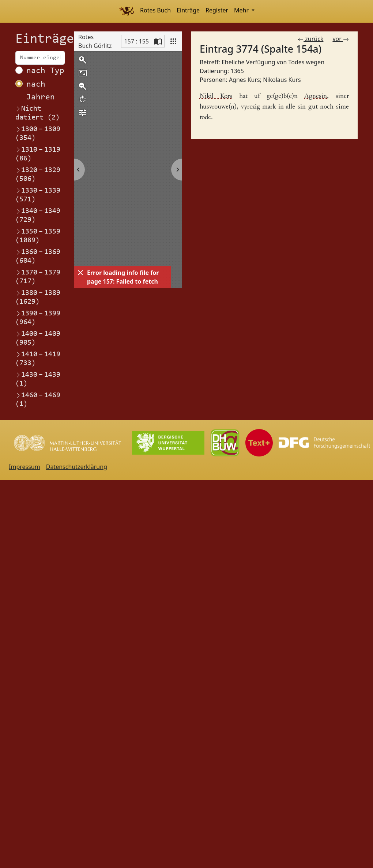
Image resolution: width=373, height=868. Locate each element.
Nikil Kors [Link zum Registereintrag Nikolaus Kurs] (216, 96)
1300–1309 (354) (38, 133)
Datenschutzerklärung (77, 467)
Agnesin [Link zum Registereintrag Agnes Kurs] (316, 96)
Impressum (25, 467)
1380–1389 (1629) (38, 297)
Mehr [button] (242, 10)
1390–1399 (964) (38, 318)
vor (341, 39)
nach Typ (45, 71)
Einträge (188, 10)
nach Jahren (41, 91)
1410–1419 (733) (38, 359)
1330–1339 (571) (38, 195)
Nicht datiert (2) (37, 113)
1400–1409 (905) (38, 338)
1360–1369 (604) (38, 256)
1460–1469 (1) (38, 399)
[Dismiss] (80, 273)
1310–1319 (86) (38, 154)
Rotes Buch (155, 10)
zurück (310, 39)
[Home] (126, 11)
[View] (173, 41)
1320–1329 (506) (38, 174)
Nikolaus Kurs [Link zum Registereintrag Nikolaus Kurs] (282, 80)
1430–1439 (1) (38, 379)
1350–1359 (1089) (38, 236)
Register (217, 10)
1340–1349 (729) (38, 215)
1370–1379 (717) (38, 277)
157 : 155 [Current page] (136, 41)
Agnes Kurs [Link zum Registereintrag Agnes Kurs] (244, 80)
